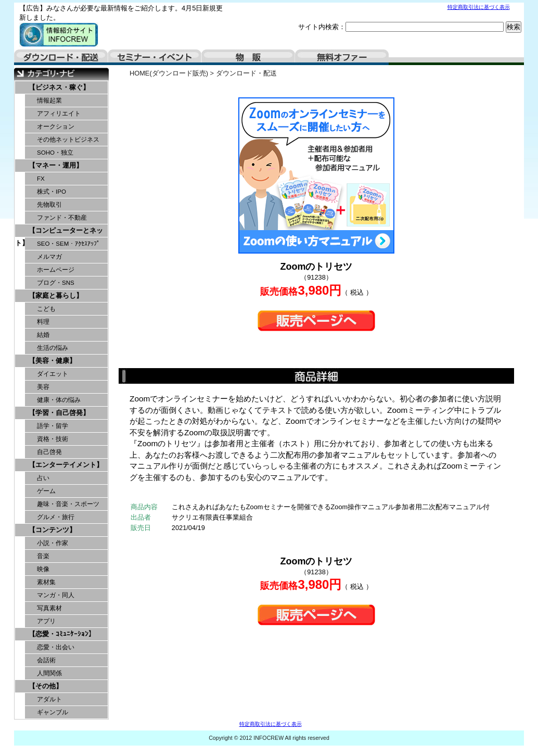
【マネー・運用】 (56, 165)
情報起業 (49, 100)
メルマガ (49, 257)
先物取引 (49, 205)
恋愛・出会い (56, 647)
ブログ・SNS (56, 283)
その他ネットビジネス (68, 140)
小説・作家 (53, 543)
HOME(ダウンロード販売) (169, 73)
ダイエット (53, 374)
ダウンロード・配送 (61, 57)
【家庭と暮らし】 (56, 295)
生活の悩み (53, 348)
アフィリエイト (59, 114)
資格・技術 (53, 439)
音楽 (43, 556)
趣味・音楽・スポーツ (68, 504)
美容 (43, 387)
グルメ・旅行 (56, 517)
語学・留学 (53, 426)
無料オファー (342, 57)
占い (43, 478)
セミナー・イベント (155, 57)
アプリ (46, 621)
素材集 (46, 582)
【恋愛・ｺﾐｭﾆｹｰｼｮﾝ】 (62, 634)
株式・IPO (52, 192)
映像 (43, 569)
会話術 (46, 660)
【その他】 (46, 686)
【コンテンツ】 (52, 530)
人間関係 (49, 673)
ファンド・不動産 (62, 218)
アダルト (49, 699)
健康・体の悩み (59, 400)
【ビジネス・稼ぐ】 (59, 87)
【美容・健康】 (52, 361)
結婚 (43, 335)
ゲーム (46, 491)
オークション (56, 127)
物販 (248, 57)
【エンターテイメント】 (66, 465)
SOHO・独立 (55, 153)
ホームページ (56, 270)
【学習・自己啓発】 (59, 413)
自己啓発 (49, 452)
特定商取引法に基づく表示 (479, 7)
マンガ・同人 (56, 595)
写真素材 (49, 608)
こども (46, 309)
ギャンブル (53, 712)
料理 (43, 322)
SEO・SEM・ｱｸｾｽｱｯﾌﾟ (68, 244)
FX (41, 179)
